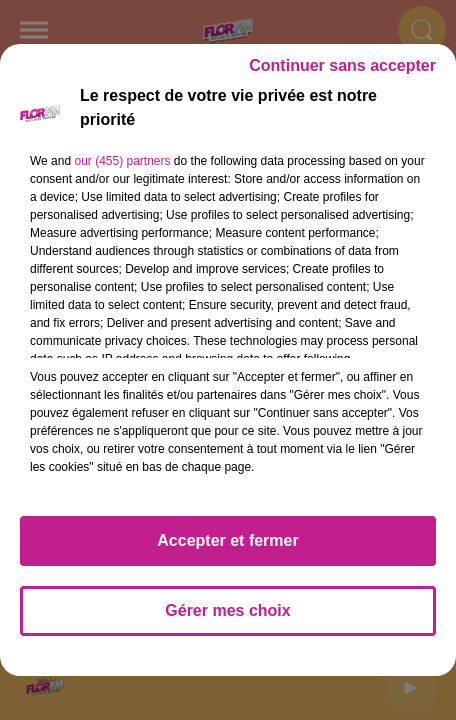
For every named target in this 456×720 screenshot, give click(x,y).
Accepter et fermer (227, 549)
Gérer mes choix (227, 619)
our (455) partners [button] (122, 170)
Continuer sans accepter (342, 74)
